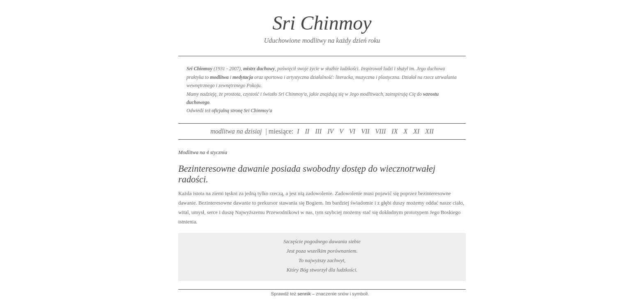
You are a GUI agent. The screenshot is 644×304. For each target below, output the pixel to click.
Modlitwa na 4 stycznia (203, 152)
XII (429, 131)
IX (394, 131)
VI (352, 131)
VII (365, 131)
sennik (304, 294)
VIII (381, 131)
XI (416, 131)
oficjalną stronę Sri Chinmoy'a (242, 111)
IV (330, 131)
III (318, 131)
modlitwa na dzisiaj (236, 131)
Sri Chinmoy (322, 23)
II (307, 131)
